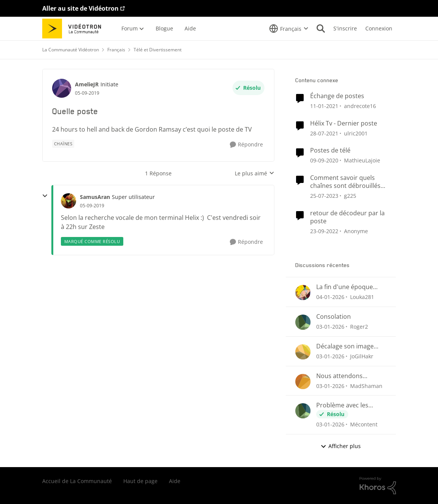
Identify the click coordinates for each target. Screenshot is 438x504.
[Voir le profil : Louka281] (303, 293)
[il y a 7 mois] (330, 297)
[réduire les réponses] (45, 196)
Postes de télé (330, 150)
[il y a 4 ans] (324, 231)
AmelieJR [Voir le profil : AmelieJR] (87, 84)
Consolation (334, 317)
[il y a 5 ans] (324, 133)
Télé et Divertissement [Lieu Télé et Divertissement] (158, 50)
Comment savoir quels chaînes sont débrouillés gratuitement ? (345, 182)
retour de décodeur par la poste (347, 217)
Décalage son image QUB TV (345, 346)
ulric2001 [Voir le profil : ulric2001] (356, 133)
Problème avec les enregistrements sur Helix (346, 405)
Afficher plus (341, 446)
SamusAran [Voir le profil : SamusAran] (95, 197)
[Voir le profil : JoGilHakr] (303, 352)
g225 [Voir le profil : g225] (350, 196)
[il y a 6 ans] (324, 106)
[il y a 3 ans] (324, 196)
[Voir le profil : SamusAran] (68, 201)
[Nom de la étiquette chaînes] (63, 144)
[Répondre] (246, 145)
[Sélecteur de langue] (289, 29)
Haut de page (140, 481)
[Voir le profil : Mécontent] (303, 411)
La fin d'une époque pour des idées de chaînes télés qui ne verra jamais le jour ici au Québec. (348, 287)
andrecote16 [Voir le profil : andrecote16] (360, 106)
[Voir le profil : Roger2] (303, 322)
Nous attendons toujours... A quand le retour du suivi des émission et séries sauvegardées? (347, 376)
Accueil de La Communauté (77, 481)
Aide (175, 481)
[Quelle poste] (92, 206)
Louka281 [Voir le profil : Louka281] (362, 297)
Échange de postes (337, 96)
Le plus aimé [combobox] (255, 173)
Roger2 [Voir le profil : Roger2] (359, 327)
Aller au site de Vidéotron (80, 8)
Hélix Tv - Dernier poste (344, 123)
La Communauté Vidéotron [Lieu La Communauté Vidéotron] (71, 50)
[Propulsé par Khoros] (378, 486)
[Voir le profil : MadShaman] (303, 382)
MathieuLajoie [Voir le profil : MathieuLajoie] (362, 160)
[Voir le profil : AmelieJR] (62, 88)
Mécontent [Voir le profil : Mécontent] (364, 424)
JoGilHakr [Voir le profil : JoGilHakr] (362, 356)
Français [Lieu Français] (116, 50)
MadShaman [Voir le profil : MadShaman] (366, 386)
